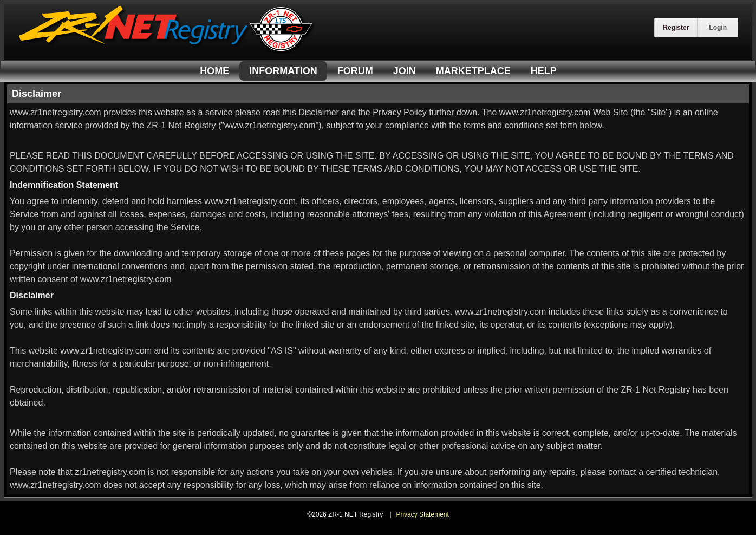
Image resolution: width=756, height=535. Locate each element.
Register (676, 28)
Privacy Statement (422, 514)
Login (718, 28)
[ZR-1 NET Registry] (167, 51)
